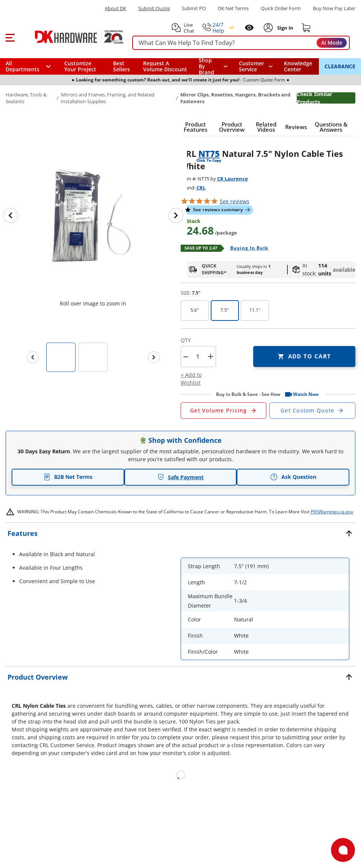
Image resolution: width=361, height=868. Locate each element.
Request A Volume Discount (165, 66)
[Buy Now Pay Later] (334, 8)
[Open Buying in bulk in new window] (247, 248)
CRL (201, 188)
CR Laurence (233, 179)
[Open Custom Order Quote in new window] (312, 411)
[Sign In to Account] (285, 28)
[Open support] (343, 850)
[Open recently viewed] (249, 28)
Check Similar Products (314, 98)
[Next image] (176, 215)
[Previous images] (33, 357)
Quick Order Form (281, 8)
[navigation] (256, 66)
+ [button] (211, 356)
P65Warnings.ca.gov (332, 512)
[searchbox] (241, 43)
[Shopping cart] (306, 28)
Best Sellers (122, 66)
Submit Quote (154, 8)
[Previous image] (11, 215)
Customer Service (251, 66)
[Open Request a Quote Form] (224, 411)
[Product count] (198, 357)
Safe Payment (180, 477)
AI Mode (332, 43)
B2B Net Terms (68, 477)
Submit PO (194, 8)
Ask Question (293, 477)
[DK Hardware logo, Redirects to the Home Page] (71, 37)
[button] (10, 37)
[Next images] (154, 357)
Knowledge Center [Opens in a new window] (298, 66)
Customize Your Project (80, 66)
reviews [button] (235, 201)
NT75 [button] (209, 153)
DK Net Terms (233, 8)
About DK (116, 8)
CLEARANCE (340, 66)
